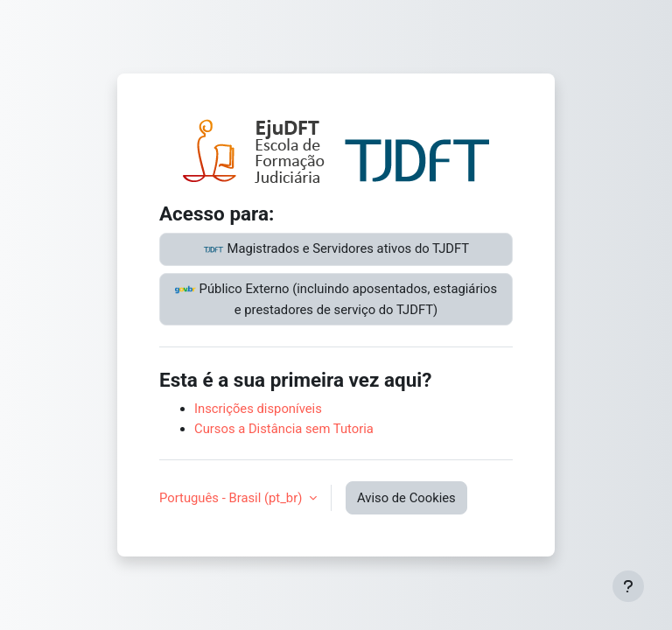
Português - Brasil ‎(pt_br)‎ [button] (232, 498)
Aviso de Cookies (406, 498)
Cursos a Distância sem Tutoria (284, 429)
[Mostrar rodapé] (628, 586)
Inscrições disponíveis (258, 409)
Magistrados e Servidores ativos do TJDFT (336, 249)
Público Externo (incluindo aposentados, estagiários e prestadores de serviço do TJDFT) (336, 298)
